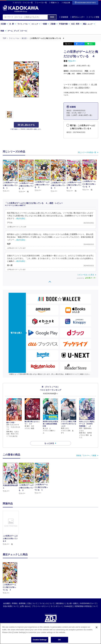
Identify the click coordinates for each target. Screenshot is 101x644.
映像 (4, 31)
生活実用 (76, 24)
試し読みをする (26, 125)
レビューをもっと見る (86, 275)
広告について (32, 583)
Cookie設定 (68, 586)
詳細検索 (64, 17)
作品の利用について (11, 586)
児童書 (54, 24)
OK (59, 640)
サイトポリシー (56, 586)
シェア (80, 44)
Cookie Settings (40, 640)
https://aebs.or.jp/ (41, 612)
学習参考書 (65, 24)
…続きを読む (20, 219)
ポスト (70, 44)
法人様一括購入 (72, 583)
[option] (11, 528)
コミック (36, 24)
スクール (23, 31)
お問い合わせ (25, 586)
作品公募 (67, 3)
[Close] (97, 627)
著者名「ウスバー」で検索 (86, 455)
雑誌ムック (89, 24)
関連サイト (55, 3)
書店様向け (60, 583)
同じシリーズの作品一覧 (87, 152)
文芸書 (4, 24)
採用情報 (22, 583)
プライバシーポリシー (40, 586)
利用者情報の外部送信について (86, 586)
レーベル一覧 (42, 3)
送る (91, 44)
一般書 (45, 24)
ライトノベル (24, 24)
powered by (87, 278)
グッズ (16, 31)
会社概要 (6, 583)
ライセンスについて (47, 583)
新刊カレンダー (77, 17)
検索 (52, 17)
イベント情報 (93, 17)
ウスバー (72, 61)
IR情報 (14, 583)
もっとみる (49, 443)
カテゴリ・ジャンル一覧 (24, 3)
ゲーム (10, 31)
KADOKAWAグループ (88, 583)
